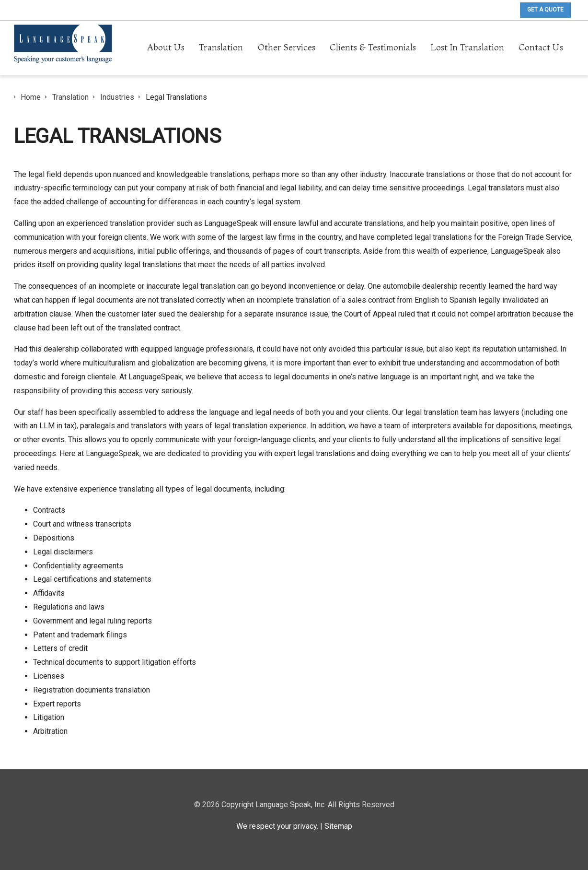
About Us (166, 47)
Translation (221, 47)
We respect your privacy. (277, 826)
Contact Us (541, 47)
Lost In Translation (467, 47)
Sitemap (338, 826)
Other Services (287, 47)
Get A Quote (545, 10)
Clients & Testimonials (373, 47)
